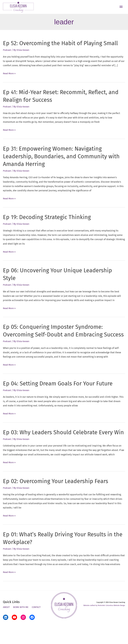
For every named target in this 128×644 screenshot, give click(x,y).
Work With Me (22, 626)
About (7, 626)
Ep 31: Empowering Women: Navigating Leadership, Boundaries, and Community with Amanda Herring (63, 160)
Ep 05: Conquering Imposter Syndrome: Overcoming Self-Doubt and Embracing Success (55, 339)
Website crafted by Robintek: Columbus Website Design (105, 624)
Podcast (7, 54)
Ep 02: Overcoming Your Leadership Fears (58, 500)
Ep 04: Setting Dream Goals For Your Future (60, 395)
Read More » (10, 77)
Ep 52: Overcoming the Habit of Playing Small (63, 47)
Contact (38, 626)
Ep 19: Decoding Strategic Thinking (48, 221)
